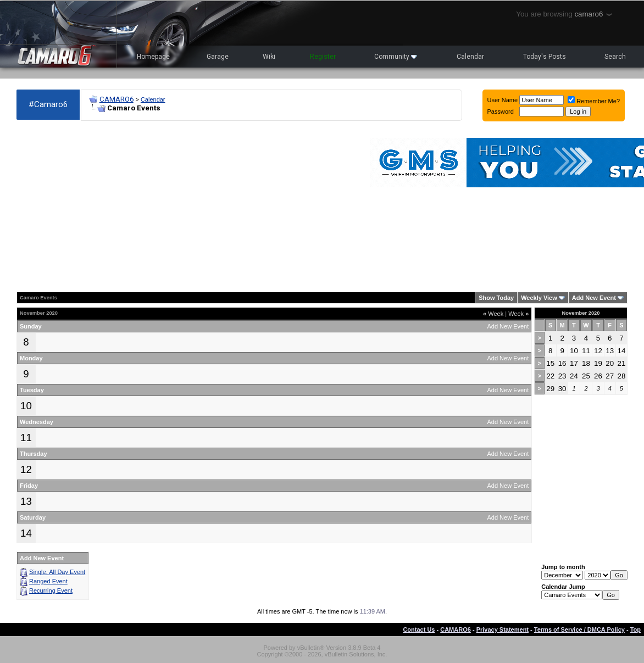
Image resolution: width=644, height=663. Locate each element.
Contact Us (419, 629)
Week (493, 314)
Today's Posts (545, 57)
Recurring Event (51, 590)
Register (323, 57)
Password (501, 112)
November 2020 (581, 313)
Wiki (269, 57)
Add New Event (594, 298)
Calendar (470, 57)
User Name (503, 100)
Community (396, 57)
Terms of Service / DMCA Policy (579, 629)
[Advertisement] (132, 207)
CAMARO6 (116, 99)
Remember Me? (594, 101)
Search (615, 57)
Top (635, 629)
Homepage (153, 57)
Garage (218, 57)
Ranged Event (48, 581)
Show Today (496, 298)
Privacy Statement (503, 629)
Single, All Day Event (57, 572)
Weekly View (539, 298)
